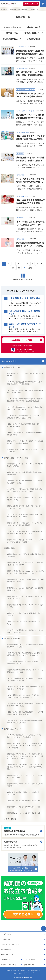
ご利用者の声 (6, 939)
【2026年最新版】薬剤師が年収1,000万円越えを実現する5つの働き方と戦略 (25, 391)
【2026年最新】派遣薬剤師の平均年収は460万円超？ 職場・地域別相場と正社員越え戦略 (24, 383)
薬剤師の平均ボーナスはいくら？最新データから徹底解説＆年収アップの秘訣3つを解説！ (25, 442)
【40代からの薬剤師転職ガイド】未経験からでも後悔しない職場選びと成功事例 (24, 679)
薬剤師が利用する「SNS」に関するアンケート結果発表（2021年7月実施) (24, 776)
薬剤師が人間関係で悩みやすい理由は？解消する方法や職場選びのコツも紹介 (25, 581)
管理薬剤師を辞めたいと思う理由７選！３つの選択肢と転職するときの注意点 (25, 589)
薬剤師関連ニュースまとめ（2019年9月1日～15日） (24, 807)
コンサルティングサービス (10, 944)
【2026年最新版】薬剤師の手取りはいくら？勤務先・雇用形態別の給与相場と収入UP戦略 (25, 417)
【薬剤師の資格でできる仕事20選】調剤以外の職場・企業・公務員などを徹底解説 (24, 722)
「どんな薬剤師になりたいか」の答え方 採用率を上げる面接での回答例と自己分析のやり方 (25, 696)
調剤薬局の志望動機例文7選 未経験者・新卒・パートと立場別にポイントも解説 (25, 671)
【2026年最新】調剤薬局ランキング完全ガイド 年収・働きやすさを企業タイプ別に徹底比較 (25, 736)
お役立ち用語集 (34, 39)
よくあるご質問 (29, 960)
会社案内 (8, 971)
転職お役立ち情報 (7, 955)
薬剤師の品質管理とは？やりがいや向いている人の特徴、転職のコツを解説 (24, 482)
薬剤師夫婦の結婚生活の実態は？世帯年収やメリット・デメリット (25, 623)
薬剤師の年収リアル (12, 27)
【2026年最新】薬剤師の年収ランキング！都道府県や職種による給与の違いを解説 (25, 408)
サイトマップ (30, 973)
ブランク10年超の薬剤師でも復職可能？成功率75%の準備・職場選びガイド (24, 663)
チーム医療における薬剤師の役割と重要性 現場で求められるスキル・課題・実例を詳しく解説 (25, 490)
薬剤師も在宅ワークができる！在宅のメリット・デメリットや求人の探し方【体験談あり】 (25, 541)
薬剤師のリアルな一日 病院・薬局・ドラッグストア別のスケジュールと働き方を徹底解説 (25, 524)
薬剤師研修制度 (6, 949)
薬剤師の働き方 (34, 27)
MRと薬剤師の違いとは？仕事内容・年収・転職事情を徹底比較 (25, 375)
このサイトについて (18, 973)
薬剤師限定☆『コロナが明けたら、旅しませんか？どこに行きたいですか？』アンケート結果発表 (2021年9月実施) (25, 767)
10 (13, 268)
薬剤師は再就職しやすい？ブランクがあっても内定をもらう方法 (25, 606)
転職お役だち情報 (9, 361)
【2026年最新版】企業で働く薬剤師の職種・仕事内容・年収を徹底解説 (24, 425)
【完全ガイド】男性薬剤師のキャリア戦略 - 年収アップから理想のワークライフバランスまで (25, 532)
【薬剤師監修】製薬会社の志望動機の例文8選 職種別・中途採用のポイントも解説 (25, 705)
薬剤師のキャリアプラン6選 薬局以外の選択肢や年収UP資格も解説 (24, 473)
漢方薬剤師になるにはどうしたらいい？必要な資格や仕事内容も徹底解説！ (25, 465)
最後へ (31, 268)
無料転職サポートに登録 (22, 340)
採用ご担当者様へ (30, 965)
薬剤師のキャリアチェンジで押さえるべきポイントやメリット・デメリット (25, 597)
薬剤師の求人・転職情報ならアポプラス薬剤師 (14, 9)
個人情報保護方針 (33, 971)
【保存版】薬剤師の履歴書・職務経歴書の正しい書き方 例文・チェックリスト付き (25, 688)
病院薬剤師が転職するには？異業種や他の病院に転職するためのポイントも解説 (25, 646)
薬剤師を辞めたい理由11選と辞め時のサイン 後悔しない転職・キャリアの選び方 (25, 564)
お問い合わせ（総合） (19, 971)
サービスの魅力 (6, 934)
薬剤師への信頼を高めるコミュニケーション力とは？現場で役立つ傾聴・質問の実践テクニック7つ (25, 572)
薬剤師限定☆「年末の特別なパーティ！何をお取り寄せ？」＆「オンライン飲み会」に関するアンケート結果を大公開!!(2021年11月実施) (25, 756)
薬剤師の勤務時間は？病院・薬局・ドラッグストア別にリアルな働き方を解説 (25, 507)
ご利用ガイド (6, 960)
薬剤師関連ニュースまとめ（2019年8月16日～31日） (24, 813)
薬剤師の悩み (12, 33)
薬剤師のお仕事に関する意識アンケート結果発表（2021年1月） (23, 793)
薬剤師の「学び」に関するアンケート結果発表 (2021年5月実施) (25, 785)
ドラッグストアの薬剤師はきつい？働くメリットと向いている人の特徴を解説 (25, 631)
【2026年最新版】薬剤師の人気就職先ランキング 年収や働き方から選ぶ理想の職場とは (25, 713)
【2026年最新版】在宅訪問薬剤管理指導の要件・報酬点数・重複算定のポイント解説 (25, 516)
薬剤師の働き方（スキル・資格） (17, 458)
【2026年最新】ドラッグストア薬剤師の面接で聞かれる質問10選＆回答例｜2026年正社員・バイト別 (25, 654)
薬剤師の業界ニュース (12, 39)
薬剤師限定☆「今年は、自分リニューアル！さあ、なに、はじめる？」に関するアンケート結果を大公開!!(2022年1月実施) (24, 746)
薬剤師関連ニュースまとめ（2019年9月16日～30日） (24, 801)
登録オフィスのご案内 (9, 965)
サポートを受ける (30, 4)
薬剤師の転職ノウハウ (34, 33)
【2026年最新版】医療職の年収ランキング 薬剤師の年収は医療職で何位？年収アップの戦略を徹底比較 (25, 400)
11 (19, 268)
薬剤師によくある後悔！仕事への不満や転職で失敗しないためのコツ (25, 614)
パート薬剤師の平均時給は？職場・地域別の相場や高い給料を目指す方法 (25, 434)
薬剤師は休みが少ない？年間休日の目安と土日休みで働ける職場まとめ (25, 555)
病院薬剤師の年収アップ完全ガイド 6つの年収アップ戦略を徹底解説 (25, 451)
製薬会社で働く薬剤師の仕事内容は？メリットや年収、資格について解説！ (25, 499)
